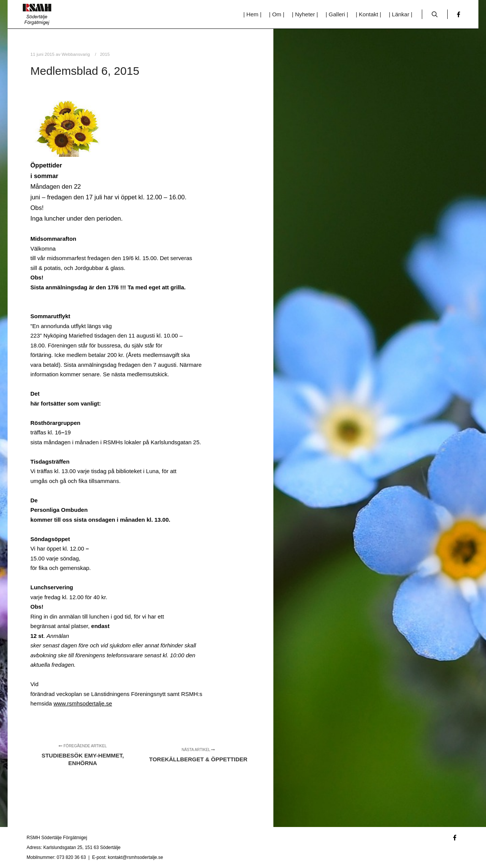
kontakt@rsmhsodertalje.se (136, 857)
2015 (105, 54)
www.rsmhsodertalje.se (83, 703)
